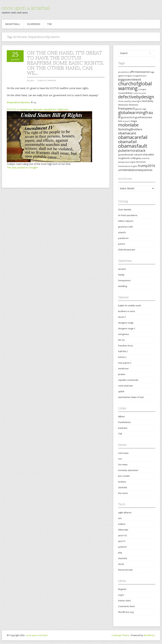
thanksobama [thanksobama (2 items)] (124, 166)
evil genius (124, 334)
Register (122, 589)
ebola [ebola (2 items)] (121, 101)
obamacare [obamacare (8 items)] (127, 133)
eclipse (122, 524)
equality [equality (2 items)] (127, 101)
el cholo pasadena (128, 215)
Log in (121, 595)
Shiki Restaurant (127, 250)
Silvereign (34, 24)
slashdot (123, 487)
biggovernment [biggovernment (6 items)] (130, 79)
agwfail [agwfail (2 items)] (121, 76)
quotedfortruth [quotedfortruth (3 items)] (126, 155)
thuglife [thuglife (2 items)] (134, 166)
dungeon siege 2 (127, 328)
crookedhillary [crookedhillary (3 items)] (125, 93)
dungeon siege (126, 323)
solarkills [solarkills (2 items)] (146, 158)
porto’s (122, 244)
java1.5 (122, 541)
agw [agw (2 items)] (153, 72)
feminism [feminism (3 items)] (133, 105)
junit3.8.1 (123, 547)
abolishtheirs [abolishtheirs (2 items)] (124, 72)
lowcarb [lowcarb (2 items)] (126, 121)
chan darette (125, 210)
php (120, 553)
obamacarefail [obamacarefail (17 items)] (133, 137)
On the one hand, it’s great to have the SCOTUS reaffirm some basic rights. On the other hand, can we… (65, 63)
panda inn (123, 238)
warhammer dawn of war (131, 397)
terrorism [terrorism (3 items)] (141, 162)
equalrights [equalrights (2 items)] (136, 101)
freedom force (126, 346)
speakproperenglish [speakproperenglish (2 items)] (127, 162)
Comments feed (126, 606)
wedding (123, 286)
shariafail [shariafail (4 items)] (148, 154)
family (121, 275)
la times (122, 482)
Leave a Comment (47, 80)
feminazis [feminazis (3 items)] (123, 105)
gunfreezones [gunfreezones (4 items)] (144, 117)
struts (121, 564)
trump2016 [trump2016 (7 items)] (146, 166)
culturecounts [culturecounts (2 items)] (140, 93)
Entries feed (124, 601)
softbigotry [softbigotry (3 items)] (136, 158)
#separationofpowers (19, 102)
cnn (120, 459)
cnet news (123, 453)
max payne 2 (125, 363)
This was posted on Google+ (23, 167)
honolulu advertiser (128, 470)
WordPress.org (126, 612)
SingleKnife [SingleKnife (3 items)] (124, 158)
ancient (122, 269)
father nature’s (126, 221)
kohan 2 (122, 357)
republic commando (128, 380)
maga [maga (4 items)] (134, 121)
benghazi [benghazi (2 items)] (129, 76)
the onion (123, 493)
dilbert (121, 416)
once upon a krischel (26, 8)
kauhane (123, 428)
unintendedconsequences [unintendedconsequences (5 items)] (135, 170)
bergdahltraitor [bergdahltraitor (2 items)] (140, 76)
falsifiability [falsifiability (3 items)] (147, 101)
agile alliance (125, 512)
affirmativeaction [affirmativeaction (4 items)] (140, 72)
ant (120, 518)
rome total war (126, 386)
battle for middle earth (130, 305)
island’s (122, 232)
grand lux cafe (125, 227)
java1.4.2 (123, 535)
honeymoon (124, 280)
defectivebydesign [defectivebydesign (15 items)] (136, 97)
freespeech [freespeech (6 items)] (127, 108)
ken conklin (124, 476)
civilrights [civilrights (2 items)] (142, 89)
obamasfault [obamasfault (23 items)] (133, 146)
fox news (123, 464)
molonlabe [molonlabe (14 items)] (128, 125)
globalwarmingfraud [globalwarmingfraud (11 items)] (136, 115)
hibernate (123, 530)
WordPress (149, 635)
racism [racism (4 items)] (138, 154)
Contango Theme (120, 635)
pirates (122, 374)
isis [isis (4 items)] (120, 121)
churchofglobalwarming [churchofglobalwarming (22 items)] (135, 86)
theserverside (125, 570)
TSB (49, 24)
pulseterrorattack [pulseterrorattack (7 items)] (132, 150)
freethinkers (125, 422)
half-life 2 (123, 351)
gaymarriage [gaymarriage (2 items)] (141, 109)
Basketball (13, 24)
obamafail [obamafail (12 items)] (127, 142)
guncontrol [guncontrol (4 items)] (128, 117)
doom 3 (122, 317)
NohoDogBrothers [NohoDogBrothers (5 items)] (130, 129)
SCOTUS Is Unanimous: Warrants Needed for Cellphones (38, 109)
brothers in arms (127, 311)
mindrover (123, 368)
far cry (121, 340)
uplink (121, 391)
